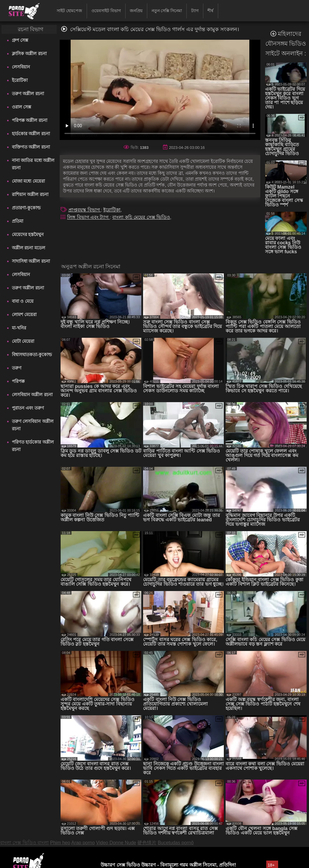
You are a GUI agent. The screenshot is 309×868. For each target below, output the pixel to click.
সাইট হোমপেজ (69, 11)
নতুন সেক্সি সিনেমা (167, 11)
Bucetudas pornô (176, 843)
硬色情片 (147, 843)
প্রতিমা (18, 221)
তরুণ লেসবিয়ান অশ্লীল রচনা (33, 425)
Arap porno (83, 843)
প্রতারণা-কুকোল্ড (26, 208)
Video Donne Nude (116, 843)
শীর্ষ (210, 11)
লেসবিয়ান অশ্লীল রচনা (32, 395)
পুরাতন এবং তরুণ (28, 408)
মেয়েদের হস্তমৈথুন (28, 234)
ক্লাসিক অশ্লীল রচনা (29, 54)
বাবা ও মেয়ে (23, 301)
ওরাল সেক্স (22, 107)
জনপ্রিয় (136, 11)
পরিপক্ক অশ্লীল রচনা (29, 120)
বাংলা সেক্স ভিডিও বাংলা (24, 843)
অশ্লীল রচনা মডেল (28, 248)
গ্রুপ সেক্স (20, 40)
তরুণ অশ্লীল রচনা (28, 94)
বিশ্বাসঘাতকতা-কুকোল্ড (32, 355)
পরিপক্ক (18, 381)
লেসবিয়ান (21, 67)
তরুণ (17, 368)
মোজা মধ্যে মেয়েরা (28, 181)
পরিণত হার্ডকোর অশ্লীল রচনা (33, 446)
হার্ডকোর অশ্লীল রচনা (31, 134)
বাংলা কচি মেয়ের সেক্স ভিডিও (141, 217)
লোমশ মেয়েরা (24, 314)
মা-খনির (19, 328)
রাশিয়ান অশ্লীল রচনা (30, 194)
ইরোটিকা (20, 80)
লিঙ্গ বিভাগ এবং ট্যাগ (88, 217)
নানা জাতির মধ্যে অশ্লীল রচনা (33, 164)
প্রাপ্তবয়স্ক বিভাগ (85, 210)
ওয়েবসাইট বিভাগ (106, 11)
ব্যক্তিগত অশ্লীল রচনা (31, 147)
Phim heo (60, 843)
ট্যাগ (195, 11)
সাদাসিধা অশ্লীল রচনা (31, 261)
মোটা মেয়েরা (23, 341)
